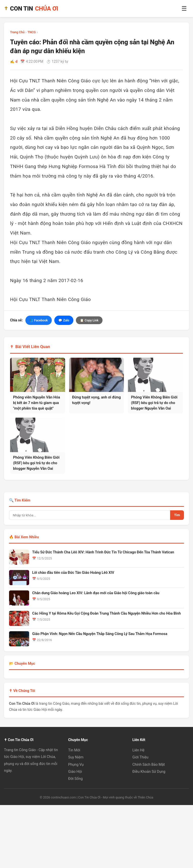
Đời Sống (75, 779)
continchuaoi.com (63, 797)
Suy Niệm (76, 757)
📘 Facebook (39, 320)
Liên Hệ (138, 750)
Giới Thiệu (140, 757)
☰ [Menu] (184, 8)
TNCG (32, 32)
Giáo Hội (75, 772)
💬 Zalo (64, 320)
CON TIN (31, 9)
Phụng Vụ (76, 764)
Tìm (177, 515)
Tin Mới (74, 750)
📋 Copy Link (89, 320)
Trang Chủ (17, 32)
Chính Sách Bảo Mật (149, 764)
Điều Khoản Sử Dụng (149, 772)
